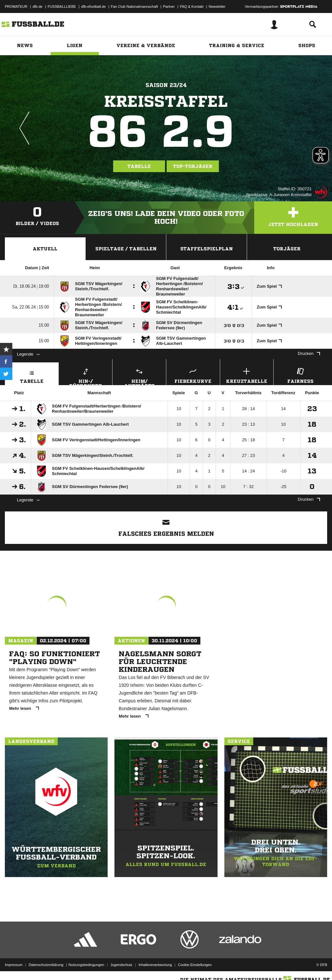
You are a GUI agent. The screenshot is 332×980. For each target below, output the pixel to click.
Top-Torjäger (193, 166)
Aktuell (45, 249)
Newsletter (217, 6)
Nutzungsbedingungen (86, 965)
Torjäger (287, 249)
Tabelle (139, 166)
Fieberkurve (193, 375)
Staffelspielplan (207, 249)
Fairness (300, 375)
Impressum (14, 965)
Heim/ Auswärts (139, 376)
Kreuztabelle (247, 375)
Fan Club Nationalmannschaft (134, 6)
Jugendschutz (121, 965)
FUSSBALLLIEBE (62, 6)
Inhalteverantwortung (155, 965)
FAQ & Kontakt (192, 6)
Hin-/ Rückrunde (86, 376)
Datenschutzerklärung (46, 965)
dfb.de (37, 6)
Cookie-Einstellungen (195, 965)
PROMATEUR (16, 6)
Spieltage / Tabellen (126, 249)
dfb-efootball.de (93, 6)
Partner (169, 6)
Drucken (309, 353)
